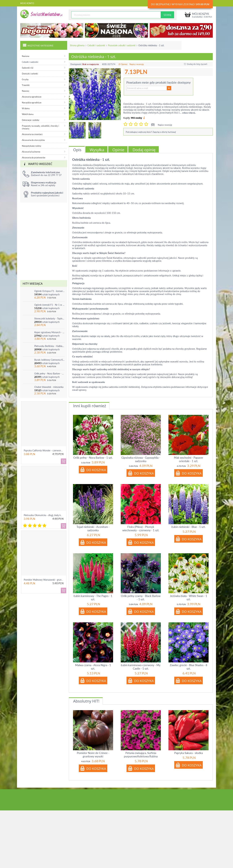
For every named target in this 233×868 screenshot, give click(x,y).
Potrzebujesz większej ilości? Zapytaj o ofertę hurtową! (151, 132)
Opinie (118, 150)
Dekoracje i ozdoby (31, 120)
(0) (153, 124)
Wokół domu (28, 114)
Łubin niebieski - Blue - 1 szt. (189, 527)
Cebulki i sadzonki (96, 45)
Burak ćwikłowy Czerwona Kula (50, 360)
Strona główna (77, 45)
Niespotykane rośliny (32, 146)
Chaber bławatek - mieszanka (49, 387)
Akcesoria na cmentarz (32, 134)
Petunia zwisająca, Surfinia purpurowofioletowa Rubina (141, 755)
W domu (26, 108)
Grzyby (25, 79)
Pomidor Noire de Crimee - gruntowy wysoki (93, 755)
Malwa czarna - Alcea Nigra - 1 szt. (93, 667)
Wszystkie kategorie (38, 45)
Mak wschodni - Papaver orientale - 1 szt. (189, 459)
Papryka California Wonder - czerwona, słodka (47, 450)
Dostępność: (76, 64)
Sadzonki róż (28, 68)
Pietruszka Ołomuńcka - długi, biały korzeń (45, 515)
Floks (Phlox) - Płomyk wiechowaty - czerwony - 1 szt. (141, 529)
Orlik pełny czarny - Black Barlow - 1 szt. (141, 598)
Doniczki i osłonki (30, 74)
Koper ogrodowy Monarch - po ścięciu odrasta (50, 332)
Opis (77, 150)
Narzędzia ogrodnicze (32, 103)
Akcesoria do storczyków (33, 140)
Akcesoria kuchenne (31, 152)
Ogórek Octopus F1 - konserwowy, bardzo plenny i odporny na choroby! (50, 291)
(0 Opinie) (123, 64)
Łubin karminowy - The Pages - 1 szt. (93, 598)
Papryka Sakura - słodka (189, 753)
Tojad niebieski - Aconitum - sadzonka (93, 529)
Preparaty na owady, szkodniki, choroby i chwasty (40, 127)
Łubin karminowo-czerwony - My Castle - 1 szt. (141, 667)
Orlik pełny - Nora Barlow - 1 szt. (50, 374)
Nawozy (26, 91)
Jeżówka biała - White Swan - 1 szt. (189, 598)
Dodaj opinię (144, 150)
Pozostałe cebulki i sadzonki (122, 45)
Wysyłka (97, 150)
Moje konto (27, 3)
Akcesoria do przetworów (34, 158)
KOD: (105, 64)
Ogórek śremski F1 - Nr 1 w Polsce (50, 305)
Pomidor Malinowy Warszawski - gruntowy (45, 580)
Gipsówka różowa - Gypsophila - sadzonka (141, 459)
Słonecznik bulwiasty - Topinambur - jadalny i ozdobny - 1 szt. (50, 319)
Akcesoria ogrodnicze (32, 97)
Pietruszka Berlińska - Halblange (50, 346)
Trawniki (26, 85)
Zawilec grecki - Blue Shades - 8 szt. (189, 667)
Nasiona (25, 56)
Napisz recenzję (137, 64)
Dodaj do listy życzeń (196, 64)
